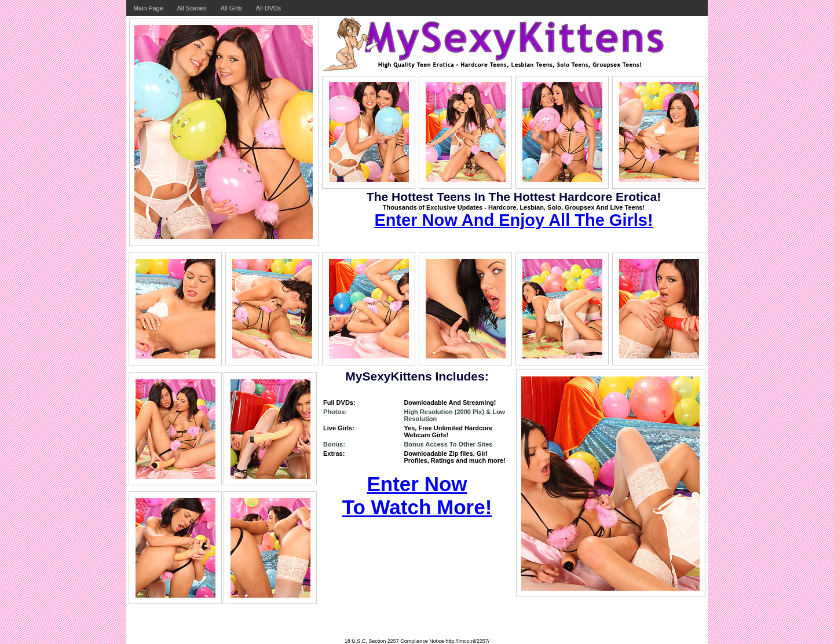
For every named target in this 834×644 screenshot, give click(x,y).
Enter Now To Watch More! (417, 495)
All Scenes (192, 8)
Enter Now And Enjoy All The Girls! (513, 220)
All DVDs (268, 8)
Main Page (148, 8)
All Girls (231, 8)
